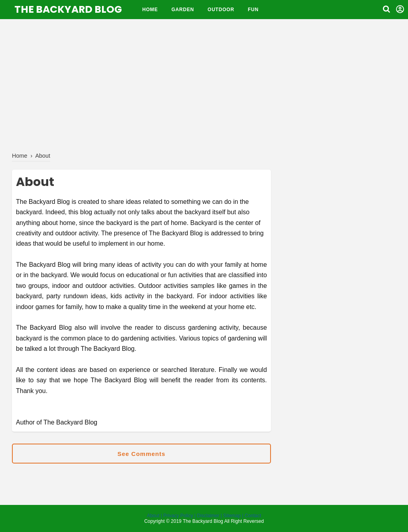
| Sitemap (231, 516)
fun (253, 10)
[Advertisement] (204, 84)
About (154, 516)
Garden (183, 10)
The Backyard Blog (68, 9)
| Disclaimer (207, 516)
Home (150, 10)
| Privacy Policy (177, 516)
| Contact (252, 516)
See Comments (141, 454)
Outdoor (221, 10)
